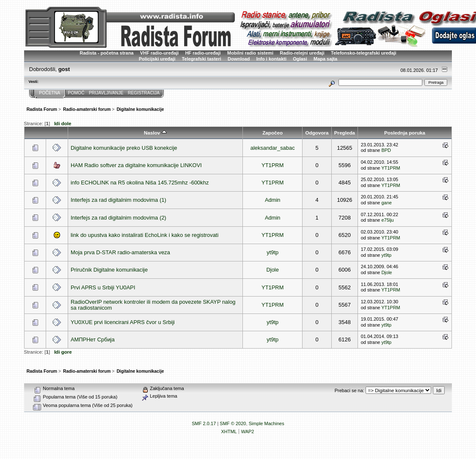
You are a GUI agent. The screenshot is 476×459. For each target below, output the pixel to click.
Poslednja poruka (405, 133)
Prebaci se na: (349, 390)
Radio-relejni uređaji (302, 53)
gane (386, 203)
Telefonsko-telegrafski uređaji (364, 53)
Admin (273, 200)
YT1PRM (272, 165)
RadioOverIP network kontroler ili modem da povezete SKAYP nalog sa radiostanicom (153, 305)
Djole (273, 270)
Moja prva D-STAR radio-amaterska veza (120, 252)
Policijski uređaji (157, 59)
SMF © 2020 (233, 423)
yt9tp (272, 252)
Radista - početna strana (106, 53)
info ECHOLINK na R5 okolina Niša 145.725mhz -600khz (140, 183)
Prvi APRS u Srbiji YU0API (103, 287)
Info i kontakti (271, 59)
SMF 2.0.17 (204, 423)
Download (239, 59)
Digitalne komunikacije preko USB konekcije (124, 148)
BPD (386, 150)
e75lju (387, 220)
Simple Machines (267, 423)
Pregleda (345, 133)
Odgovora (317, 133)
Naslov (155, 133)
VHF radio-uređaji (159, 53)
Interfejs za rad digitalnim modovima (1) (118, 200)
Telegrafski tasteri (202, 59)
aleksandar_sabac (273, 148)
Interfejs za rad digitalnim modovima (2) (118, 218)
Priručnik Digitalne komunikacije (109, 270)
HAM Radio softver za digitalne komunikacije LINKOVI (136, 165)
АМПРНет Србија (93, 339)
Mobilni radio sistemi (250, 53)
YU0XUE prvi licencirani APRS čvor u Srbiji (123, 322)
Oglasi (300, 59)
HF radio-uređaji (203, 53)
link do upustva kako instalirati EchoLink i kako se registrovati (144, 235)
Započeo (272, 133)
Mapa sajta (325, 59)
